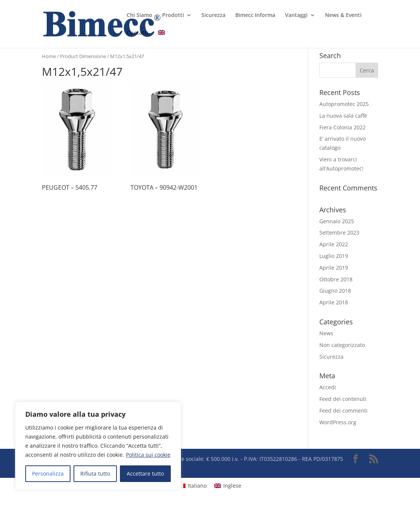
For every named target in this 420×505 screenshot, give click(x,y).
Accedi (328, 387)
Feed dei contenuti (343, 399)
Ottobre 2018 (336, 279)
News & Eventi (343, 15)
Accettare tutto (145, 474)
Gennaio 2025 (337, 221)
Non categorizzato (342, 345)
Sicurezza (213, 15)
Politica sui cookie (148, 455)
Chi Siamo (139, 15)
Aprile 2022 (334, 244)
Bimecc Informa (255, 15)
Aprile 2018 (334, 302)
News (326, 333)
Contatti (137, 33)
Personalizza (48, 474)
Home (49, 56)
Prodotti (173, 15)
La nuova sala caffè (343, 116)
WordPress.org (338, 422)
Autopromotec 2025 (344, 104)
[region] (98, 446)
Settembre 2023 (339, 233)
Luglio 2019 (334, 256)
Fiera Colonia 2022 (343, 127)
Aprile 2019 (334, 268)
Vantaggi (296, 15)
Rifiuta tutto (95, 474)
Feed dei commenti (343, 411)
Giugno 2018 (335, 291)
